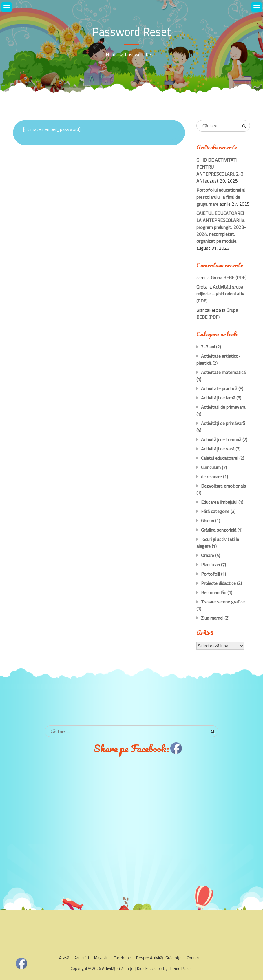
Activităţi (82, 958)
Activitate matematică (223, 372)
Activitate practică (219, 388)
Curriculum (211, 467)
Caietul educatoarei (220, 458)
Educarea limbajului (219, 502)
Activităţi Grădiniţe (118, 968)
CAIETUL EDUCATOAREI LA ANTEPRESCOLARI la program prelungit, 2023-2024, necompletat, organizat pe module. (221, 227)
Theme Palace (180, 968)
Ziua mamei (212, 618)
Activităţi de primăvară (223, 423)
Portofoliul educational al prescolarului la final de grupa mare (221, 197)
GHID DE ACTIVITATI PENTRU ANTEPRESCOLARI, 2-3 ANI (220, 170)
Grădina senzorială (219, 530)
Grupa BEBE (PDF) (229, 278)
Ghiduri (208, 521)
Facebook (122, 958)
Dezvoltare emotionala (223, 486)
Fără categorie (215, 511)
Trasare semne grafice (223, 602)
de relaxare (211, 477)
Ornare (208, 555)
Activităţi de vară (218, 449)
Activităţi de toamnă (221, 439)
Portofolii (210, 574)
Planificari (210, 565)
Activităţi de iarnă (218, 398)
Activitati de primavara (223, 407)
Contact (193, 958)
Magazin (101, 958)
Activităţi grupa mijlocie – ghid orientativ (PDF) (220, 294)
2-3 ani (208, 347)
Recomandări (214, 592)
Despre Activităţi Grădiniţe (159, 958)
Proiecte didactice (218, 583)
